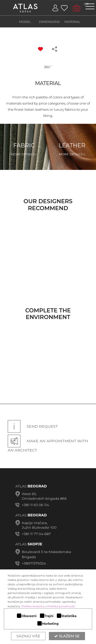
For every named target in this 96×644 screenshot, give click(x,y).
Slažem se (67, 636)
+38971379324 (34, 563)
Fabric (24, 149)
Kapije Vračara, (35, 523)
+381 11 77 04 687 (36, 534)
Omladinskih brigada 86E (44, 498)
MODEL (25, 22)
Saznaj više (28, 636)
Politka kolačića (33, 606)
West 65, (29, 494)
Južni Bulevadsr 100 (39, 527)
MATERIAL (72, 22)
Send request (33, 426)
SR (86, 4)
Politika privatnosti (61, 606)
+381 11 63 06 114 (35, 505)
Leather (72, 149)
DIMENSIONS (50, 22)
